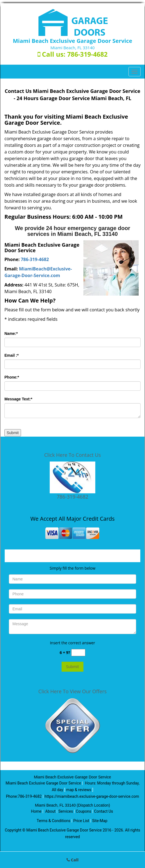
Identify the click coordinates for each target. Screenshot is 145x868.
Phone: (12, 377)
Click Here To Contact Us (72, 455)
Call (73, 860)
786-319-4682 (87, 54)
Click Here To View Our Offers (72, 691)
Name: (11, 333)
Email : (11, 355)
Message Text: (18, 399)
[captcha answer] (78, 653)
